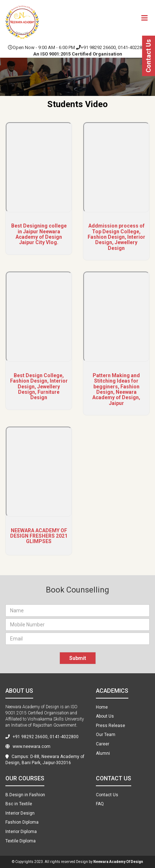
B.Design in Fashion (25, 795)
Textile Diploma (21, 841)
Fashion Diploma (22, 822)
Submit (78, 658)
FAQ (100, 804)
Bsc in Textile (19, 804)
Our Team (106, 735)
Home (102, 707)
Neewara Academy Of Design (118, 862)
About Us (105, 716)
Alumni (103, 753)
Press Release (110, 726)
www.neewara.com (28, 746)
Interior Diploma (21, 832)
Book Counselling (77, 590)
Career (103, 744)
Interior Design (20, 813)
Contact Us (148, 56)
